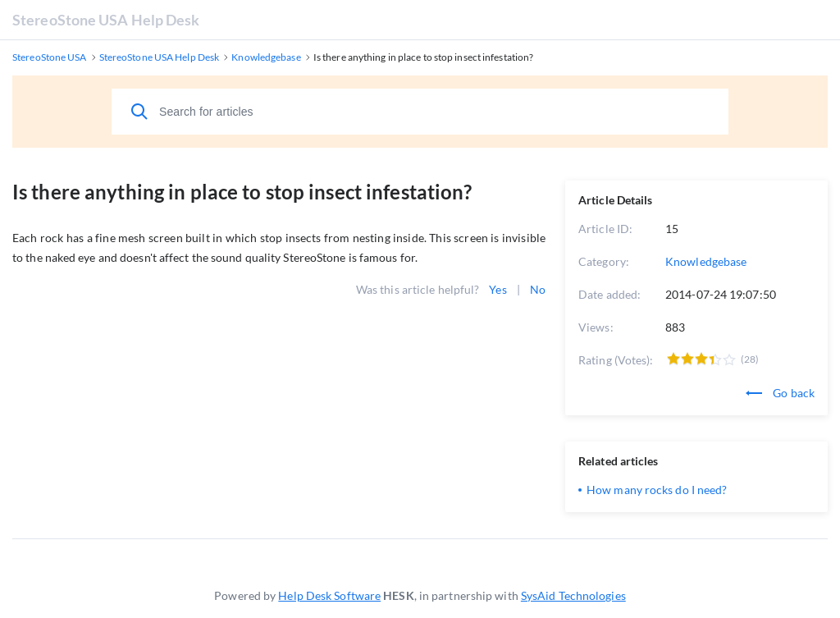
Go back (780, 393)
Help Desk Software (329, 595)
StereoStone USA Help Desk (106, 20)
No (538, 289)
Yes (498, 289)
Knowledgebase (706, 261)
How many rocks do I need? (657, 490)
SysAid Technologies (573, 595)
